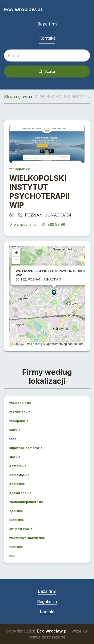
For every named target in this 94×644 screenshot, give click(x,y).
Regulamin (47, 601)
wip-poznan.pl (23, 224)
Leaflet (34, 344)
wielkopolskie (20, 169)
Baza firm (47, 24)
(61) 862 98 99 (53, 224)
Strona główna (18, 96)
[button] (54, 292)
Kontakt (47, 38)
